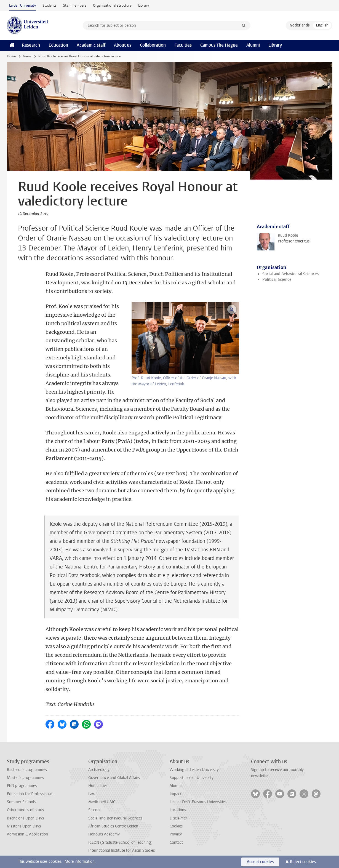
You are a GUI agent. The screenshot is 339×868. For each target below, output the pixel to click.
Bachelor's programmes (27, 770)
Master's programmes (25, 778)
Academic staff (91, 45)
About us (123, 45)
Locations (178, 810)
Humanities (98, 786)
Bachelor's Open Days (25, 818)
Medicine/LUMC (102, 802)
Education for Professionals (30, 794)
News (27, 56)
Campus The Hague (219, 45)
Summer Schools (21, 802)
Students (50, 5)
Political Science (277, 280)
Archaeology (99, 770)
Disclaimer (178, 818)
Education (58, 45)
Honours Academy (104, 834)
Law (92, 794)
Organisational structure (112, 5)
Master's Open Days (24, 826)
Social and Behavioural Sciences (290, 274)
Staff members (75, 5)
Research (31, 45)
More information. (80, 862)
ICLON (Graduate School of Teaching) (120, 842)
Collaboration (153, 45)
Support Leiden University (192, 778)
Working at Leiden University (194, 770)
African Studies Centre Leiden (113, 826)
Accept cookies (260, 862)
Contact (176, 842)
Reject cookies (303, 862)
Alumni (253, 45)
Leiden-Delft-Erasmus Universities (198, 802)
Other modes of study (26, 810)
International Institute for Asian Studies (122, 850)
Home (11, 56)
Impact (176, 794)
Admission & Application (27, 834)
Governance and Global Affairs (114, 778)
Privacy (176, 834)
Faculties (183, 45)
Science (95, 810)
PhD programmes (22, 786)
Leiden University (22, 5)
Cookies (176, 826)
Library (144, 5)
